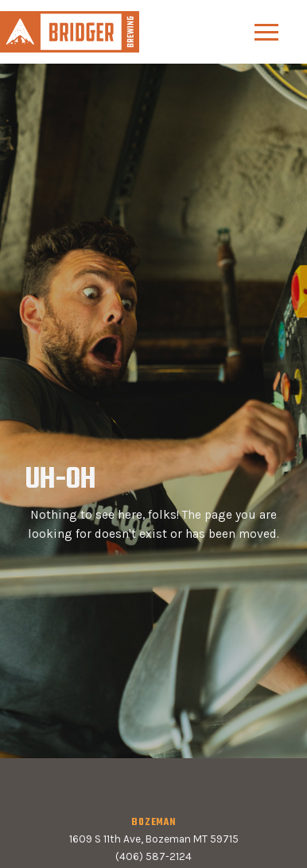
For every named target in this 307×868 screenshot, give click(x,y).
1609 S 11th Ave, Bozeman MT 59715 (154, 839)
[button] (266, 32)
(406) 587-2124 (153, 856)
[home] (70, 31)
